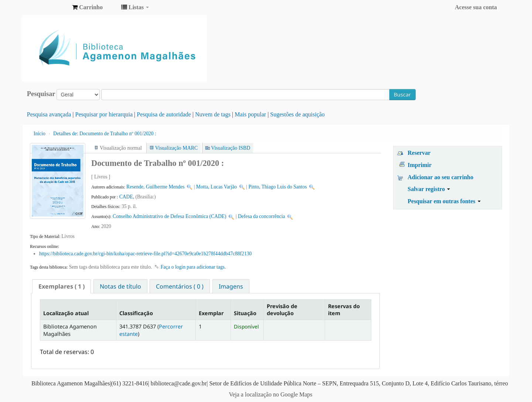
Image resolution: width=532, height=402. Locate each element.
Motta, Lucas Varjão (216, 187)
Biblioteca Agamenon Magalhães (48, 7)
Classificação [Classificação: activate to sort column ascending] (136, 313)
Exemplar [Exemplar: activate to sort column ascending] (211, 313)
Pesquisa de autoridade (164, 114)
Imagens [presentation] (231, 286)
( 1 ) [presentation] (62, 286)
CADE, (127, 197)
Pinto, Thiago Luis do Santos (278, 187)
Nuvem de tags (213, 114)
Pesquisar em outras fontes (444, 201)
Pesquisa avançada (49, 114)
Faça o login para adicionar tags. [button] (193, 267)
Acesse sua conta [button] (476, 7)
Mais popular (250, 114)
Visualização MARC (176, 148)
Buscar (402, 94)
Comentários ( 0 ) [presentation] (180, 286)
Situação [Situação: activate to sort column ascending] (245, 313)
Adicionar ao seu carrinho (440, 177)
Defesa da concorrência (262, 216)
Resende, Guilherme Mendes (155, 187)
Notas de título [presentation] (120, 286)
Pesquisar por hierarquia (104, 114)
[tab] (62, 286)
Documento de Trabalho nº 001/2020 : (105, 134)
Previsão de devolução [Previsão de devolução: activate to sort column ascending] (282, 310)
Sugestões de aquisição (297, 114)
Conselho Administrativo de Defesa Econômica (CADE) (170, 216)
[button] (87, 7)
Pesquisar (41, 94)
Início (40, 134)
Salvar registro (429, 189)
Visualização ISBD (231, 148)
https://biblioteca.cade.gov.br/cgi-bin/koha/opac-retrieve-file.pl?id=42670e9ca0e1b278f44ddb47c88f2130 (145, 254)
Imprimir (420, 165)
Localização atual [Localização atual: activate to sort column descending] (66, 313)
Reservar (419, 153)
